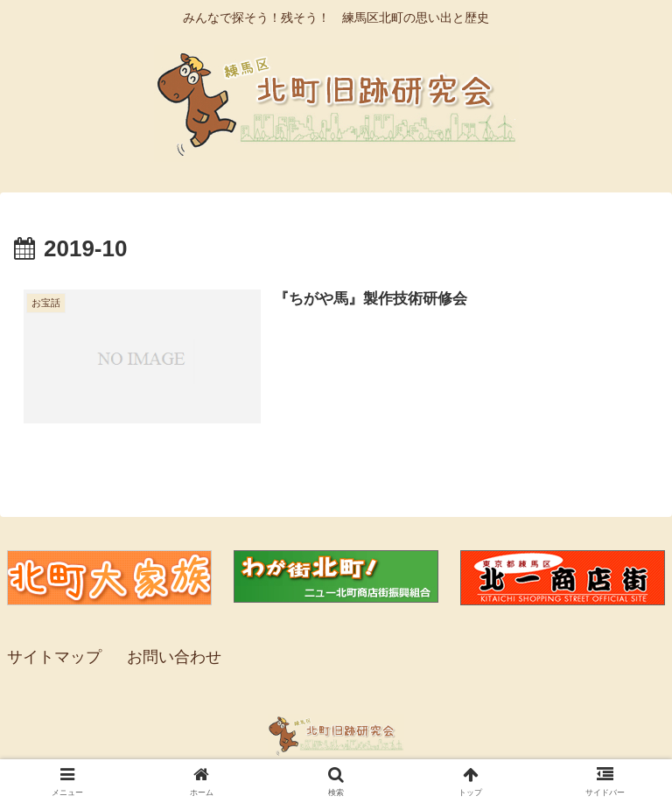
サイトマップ (54, 657)
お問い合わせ (174, 657)
